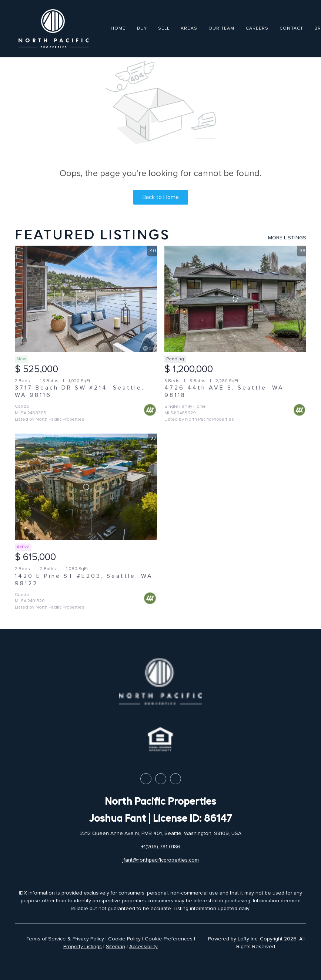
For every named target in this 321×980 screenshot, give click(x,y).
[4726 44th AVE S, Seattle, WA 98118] (235, 299)
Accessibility (143, 947)
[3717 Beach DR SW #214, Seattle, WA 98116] (86, 299)
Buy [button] (142, 28)
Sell (164, 28)
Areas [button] (189, 28)
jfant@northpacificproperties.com (161, 860)
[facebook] (146, 779)
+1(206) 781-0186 (161, 847)
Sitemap (116, 947)
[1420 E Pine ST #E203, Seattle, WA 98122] (86, 487)
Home (118, 28)
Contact (291, 28)
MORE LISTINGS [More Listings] (287, 238)
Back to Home (161, 197)
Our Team (222, 28)
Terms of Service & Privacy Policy (65, 939)
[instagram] (175, 779)
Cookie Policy (124, 939)
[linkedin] (161, 779)
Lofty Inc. (248, 939)
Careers (257, 28)
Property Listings (83, 947)
